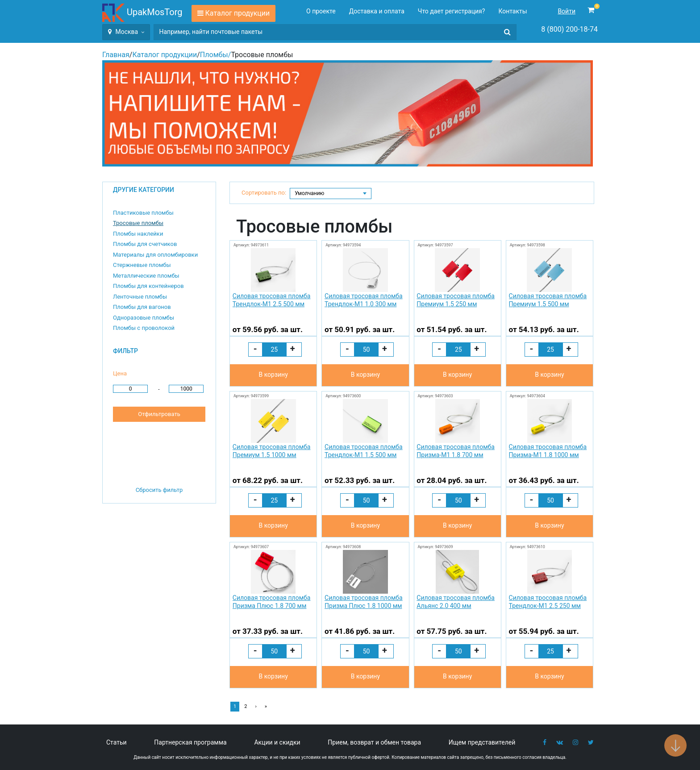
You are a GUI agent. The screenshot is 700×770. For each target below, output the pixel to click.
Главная (116, 55)
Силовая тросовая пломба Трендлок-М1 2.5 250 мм (548, 602)
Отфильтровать (159, 414)
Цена (120, 373)
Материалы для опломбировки (155, 255)
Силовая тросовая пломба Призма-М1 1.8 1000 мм (548, 451)
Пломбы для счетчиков (145, 244)
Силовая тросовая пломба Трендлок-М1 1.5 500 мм (364, 451)
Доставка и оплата (377, 11)
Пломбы (214, 55)
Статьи (117, 742)
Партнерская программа (190, 742)
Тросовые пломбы (138, 223)
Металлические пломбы (146, 276)
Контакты (512, 11)
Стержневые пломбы (142, 265)
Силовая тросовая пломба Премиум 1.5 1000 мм (272, 451)
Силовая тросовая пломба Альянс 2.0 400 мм (456, 602)
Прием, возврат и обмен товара (374, 742)
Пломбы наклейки (138, 234)
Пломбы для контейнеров (148, 286)
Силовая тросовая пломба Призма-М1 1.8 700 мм (456, 451)
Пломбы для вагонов (142, 307)
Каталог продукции (238, 13)
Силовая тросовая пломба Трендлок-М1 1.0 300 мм (364, 300)
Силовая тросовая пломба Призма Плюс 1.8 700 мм (272, 602)
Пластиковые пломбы (143, 213)
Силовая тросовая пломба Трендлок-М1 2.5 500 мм (272, 300)
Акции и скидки (277, 742)
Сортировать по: (264, 193)
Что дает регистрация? (452, 11)
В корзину (273, 375)
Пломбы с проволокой (144, 328)
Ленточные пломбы (140, 297)
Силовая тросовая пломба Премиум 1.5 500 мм (548, 300)
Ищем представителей (482, 742)
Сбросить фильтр (159, 490)
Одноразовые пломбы (144, 318)
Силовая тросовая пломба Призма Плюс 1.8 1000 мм (364, 602)
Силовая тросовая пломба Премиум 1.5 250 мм (456, 300)
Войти (567, 11)
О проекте (321, 11)
